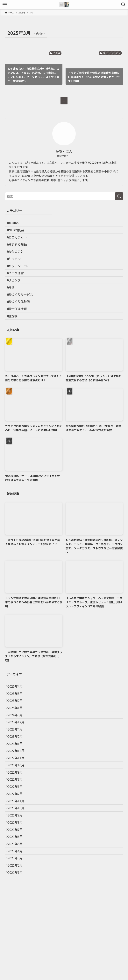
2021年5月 (17, 920)
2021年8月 (17, 892)
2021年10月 (18, 873)
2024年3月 (17, 753)
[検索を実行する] (119, 196)
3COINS (16, 224)
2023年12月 (18, 762)
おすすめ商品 (20, 252)
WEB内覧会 (18, 233)
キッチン (17, 270)
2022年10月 (18, 818)
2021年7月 (17, 901)
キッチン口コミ (21, 279)
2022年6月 (17, 846)
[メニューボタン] (5, 5)
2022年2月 (17, 855)
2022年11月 (18, 809)
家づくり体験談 (21, 325)
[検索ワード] (64, 196)
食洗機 (15, 344)
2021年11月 (18, 864)
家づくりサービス (23, 316)
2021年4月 (17, 929)
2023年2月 (17, 781)
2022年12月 (18, 800)
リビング (17, 298)
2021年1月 (17, 956)
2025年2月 (17, 735)
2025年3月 (17, 726)
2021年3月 (17, 938)
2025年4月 (17, 716)
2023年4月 (17, 772)
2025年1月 (17, 744)
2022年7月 (17, 836)
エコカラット (20, 242)
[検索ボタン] (123, 5)
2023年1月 (17, 790)
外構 (14, 307)
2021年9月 (17, 883)
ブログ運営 (18, 288)
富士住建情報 (20, 335)
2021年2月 (17, 947)
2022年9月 (17, 827)
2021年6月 (17, 910)
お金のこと (18, 261)
